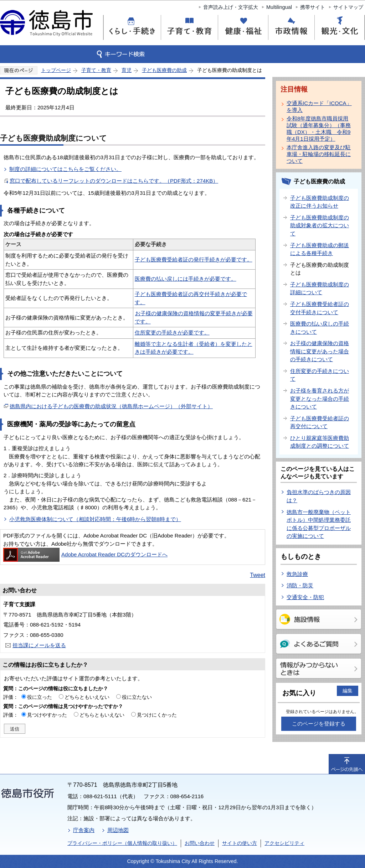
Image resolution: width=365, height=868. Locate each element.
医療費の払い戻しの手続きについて (320, 328)
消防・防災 (300, 585)
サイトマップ (348, 7)
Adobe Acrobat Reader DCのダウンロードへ (85, 554)
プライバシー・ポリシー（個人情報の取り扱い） (122, 843)
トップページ (56, 70)
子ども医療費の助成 (164, 70)
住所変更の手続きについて (320, 375)
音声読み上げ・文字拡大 (231, 7)
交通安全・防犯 (305, 597)
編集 (348, 691)
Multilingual (279, 7)
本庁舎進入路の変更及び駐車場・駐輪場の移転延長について (319, 154)
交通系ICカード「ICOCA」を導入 (319, 106)
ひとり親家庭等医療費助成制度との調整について (320, 442)
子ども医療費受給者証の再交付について (320, 422)
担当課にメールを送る (39, 645)
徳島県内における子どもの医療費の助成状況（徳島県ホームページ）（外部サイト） (111, 406)
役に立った (40, 697)
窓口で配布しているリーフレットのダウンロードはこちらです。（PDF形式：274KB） (114, 181)
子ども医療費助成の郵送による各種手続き (320, 249)
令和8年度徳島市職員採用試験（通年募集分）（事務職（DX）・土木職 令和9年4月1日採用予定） (319, 129)
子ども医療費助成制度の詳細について (320, 289)
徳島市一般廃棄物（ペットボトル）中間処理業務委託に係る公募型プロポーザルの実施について (319, 524)
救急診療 (297, 574)
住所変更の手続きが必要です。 (172, 332)
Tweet (258, 575)
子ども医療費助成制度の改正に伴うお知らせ (320, 202)
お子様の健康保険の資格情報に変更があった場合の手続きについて (320, 351)
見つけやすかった (47, 715)
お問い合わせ (200, 843)
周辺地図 (118, 830)
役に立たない (137, 697)
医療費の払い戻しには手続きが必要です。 (186, 279)
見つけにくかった (157, 715)
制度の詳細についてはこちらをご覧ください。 (65, 169)
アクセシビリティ (284, 843)
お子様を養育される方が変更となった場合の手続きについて (320, 399)
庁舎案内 (84, 830)
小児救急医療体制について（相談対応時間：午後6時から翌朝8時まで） (95, 519)
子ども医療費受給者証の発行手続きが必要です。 (194, 259)
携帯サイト (313, 7)
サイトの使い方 (240, 843)
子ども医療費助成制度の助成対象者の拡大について (320, 225)
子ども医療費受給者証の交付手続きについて (320, 308)
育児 (127, 70)
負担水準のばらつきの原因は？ (319, 496)
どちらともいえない (87, 697)
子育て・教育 (96, 70)
